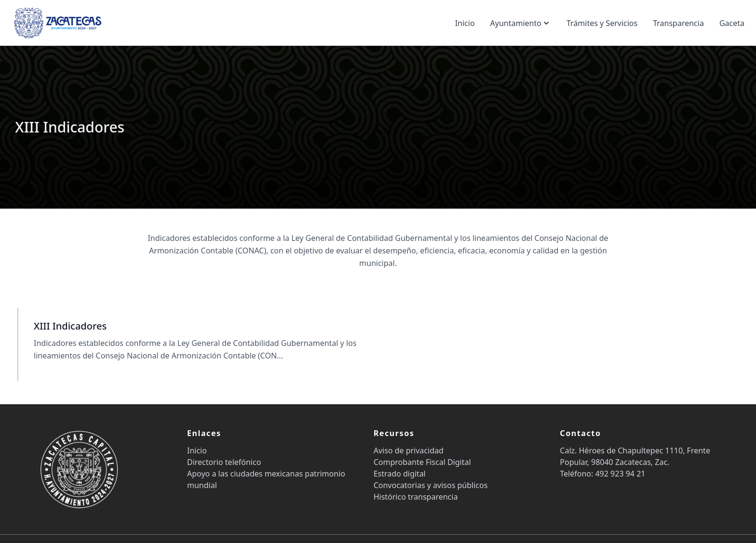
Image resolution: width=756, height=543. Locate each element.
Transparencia (678, 23)
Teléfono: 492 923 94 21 (602, 474)
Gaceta (732, 23)
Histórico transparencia (416, 497)
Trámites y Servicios (602, 23)
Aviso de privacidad (409, 450)
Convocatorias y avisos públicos (431, 485)
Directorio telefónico (224, 462)
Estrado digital (400, 474)
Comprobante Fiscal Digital (422, 462)
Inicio (465, 23)
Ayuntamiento (521, 23)
